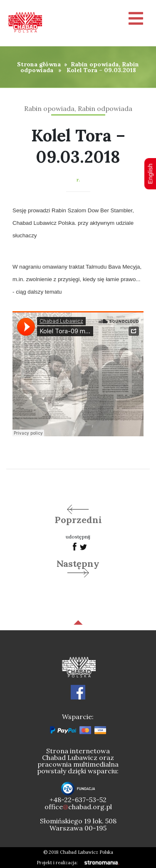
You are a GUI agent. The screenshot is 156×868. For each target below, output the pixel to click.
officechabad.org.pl (78, 807)
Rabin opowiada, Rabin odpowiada (80, 67)
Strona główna (39, 64)
